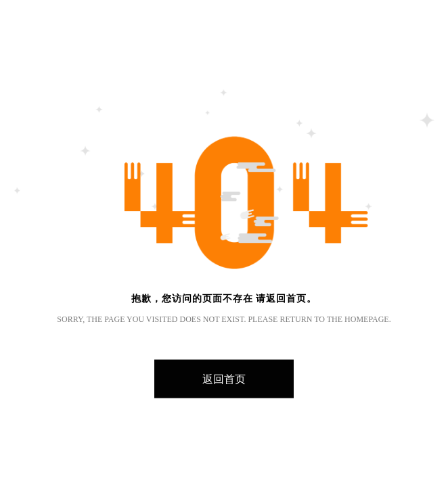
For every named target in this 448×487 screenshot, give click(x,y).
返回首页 (224, 378)
